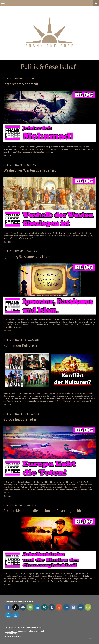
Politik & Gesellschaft (13, 79)
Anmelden (92, 638)
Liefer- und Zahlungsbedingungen (21, 631)
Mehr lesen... (8, 156)
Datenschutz (34, 631)
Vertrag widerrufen (11, 634)
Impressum (8, 631)
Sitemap (41, 631)
